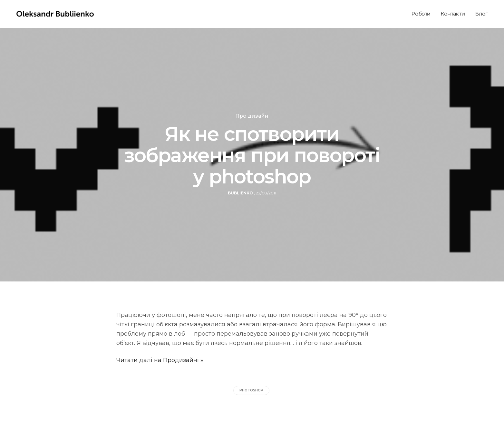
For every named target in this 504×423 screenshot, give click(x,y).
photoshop (251, 390)
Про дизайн (252, 116)
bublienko (240, 193)
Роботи (421, 14)
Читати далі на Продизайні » (160, 360)
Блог (481, 14)
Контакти (453, 14)
